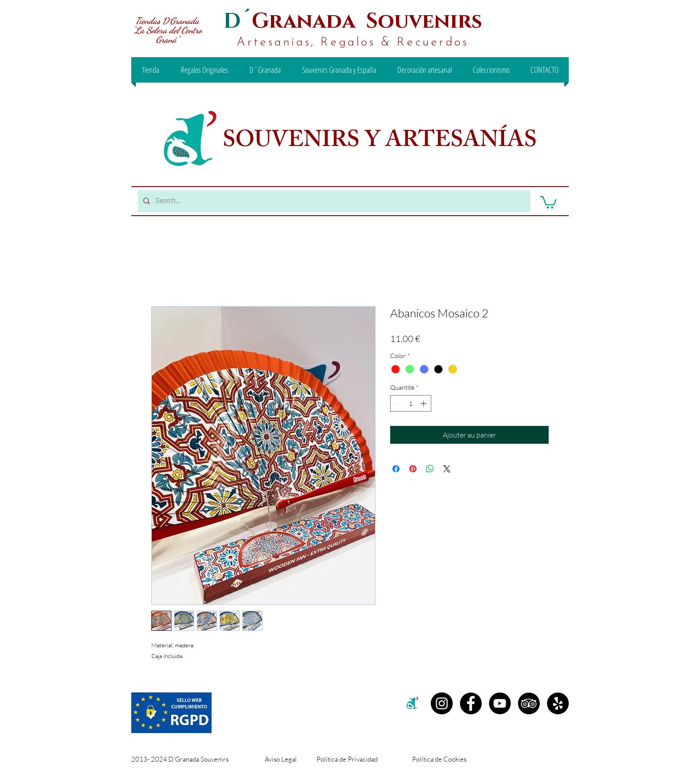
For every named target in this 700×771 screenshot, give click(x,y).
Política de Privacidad (347, 759)
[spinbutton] (411, 403)
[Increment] (424, 403)
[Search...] (333, 201)
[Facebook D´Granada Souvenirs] (471, 703)
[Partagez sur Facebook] (396, 469)
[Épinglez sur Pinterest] (413, 469)
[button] (548, 202)
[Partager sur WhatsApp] (430, 469)
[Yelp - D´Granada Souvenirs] (558, 703)
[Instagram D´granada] (442, 703)
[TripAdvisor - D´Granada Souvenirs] (529, 703)
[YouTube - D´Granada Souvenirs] (500, 703)
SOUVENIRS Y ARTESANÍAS (382, 142)
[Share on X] (447, 469)
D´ (237, 21)
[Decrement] (397, 403)
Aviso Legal (281, 759)
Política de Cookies (439, 759)
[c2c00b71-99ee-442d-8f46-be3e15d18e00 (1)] (413, 703)
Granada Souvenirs (367, 21)
